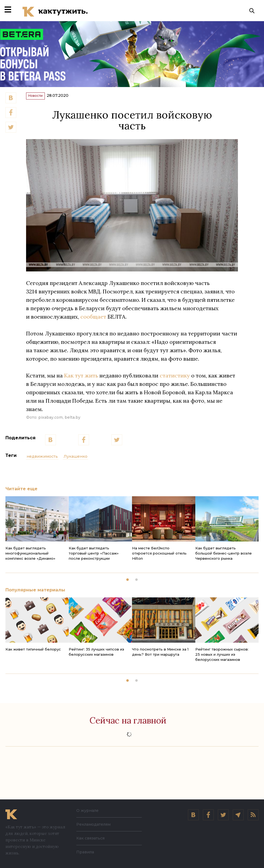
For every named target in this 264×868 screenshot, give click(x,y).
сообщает (93, 321)
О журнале (87, 811)
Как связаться (90, 838)
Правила (85, 852)
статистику (175, 379)
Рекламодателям (93, 824)
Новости (41, 99)
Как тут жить (81, 379)
